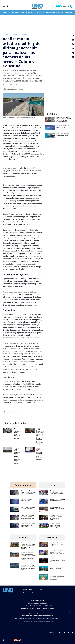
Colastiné (24, 34)
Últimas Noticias (8, 13)
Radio (41, 589)
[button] (4, 6)
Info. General (47, 13)
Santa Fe (18, 13)
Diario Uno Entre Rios (28, 591)
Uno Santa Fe (6, 34)
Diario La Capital (27, 589)
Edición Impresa (58, 13)
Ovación (31, 13)
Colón (36, 13)
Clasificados (68, 13)
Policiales (24, 13)
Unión (40, 13)
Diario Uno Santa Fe (28, 593)
